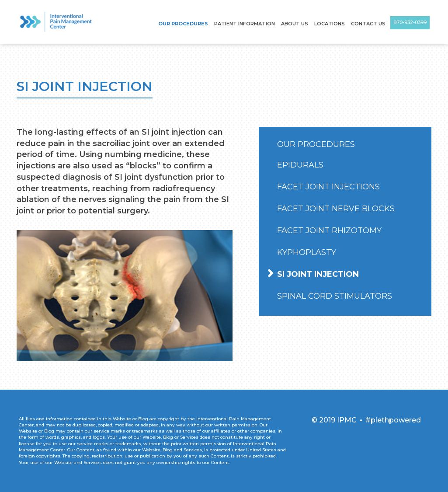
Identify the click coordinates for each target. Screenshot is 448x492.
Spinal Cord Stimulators (335, 296)
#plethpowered (393, 420)
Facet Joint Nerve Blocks (336, 209)
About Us (295, 24)
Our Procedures (183, 24)
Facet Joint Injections (328, 187)
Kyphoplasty (307, 252)
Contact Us (368, 24)
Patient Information (245, 24)
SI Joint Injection (318, 274)
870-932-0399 (410, 22)
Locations (330, 24)
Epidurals (300, 165)
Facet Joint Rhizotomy (329, 230)
